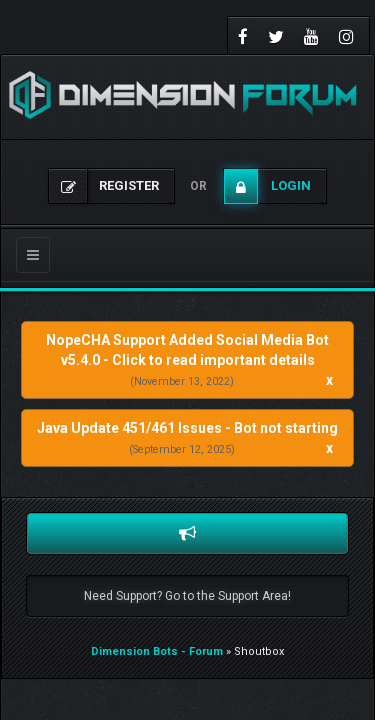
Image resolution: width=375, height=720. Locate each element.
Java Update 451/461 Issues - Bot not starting (187, 428)
